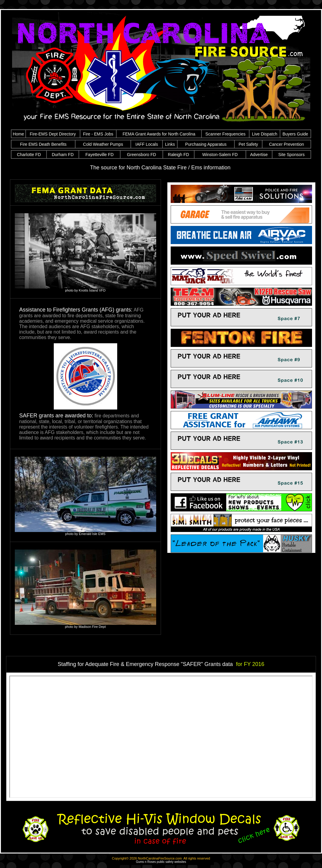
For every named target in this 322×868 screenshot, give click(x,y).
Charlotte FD (29, 155)
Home (18, 134)
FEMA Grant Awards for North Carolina (159, 134)
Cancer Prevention (286, 144)
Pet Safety (248, 144)
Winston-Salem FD (220, 155)
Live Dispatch (265, 134)
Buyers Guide (295, 134)
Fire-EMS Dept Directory (53, 134)
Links (170, 144)
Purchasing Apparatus (206, 144)
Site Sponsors (291, 155)
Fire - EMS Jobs (98, 134)
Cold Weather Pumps (103, 144)
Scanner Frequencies (225, 134)
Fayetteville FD (100, 155)
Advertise (259, 155)
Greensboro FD (141, 155)
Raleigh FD (179, 155)
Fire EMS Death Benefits (43, 144)
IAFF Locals (147, 144)
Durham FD (63, 155)
